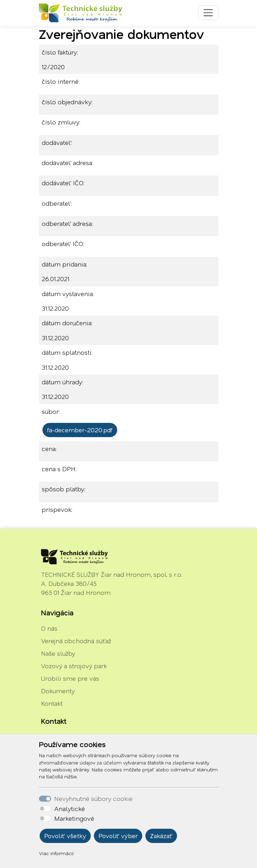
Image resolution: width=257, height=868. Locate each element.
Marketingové (74, 818)
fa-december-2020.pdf (80, 430)
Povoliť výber (118, 836)
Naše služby (58, 653)
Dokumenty (58, 691)
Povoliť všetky (65, 836)
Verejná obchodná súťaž (76, 641)
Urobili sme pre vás (70, 678)
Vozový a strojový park (74, 666)
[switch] (45, 809)
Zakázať (161, 836)
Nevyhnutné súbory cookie (93, 799)
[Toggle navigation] (208, 13)
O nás (49, 628)
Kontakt (52, 703)
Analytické (70, 809)
